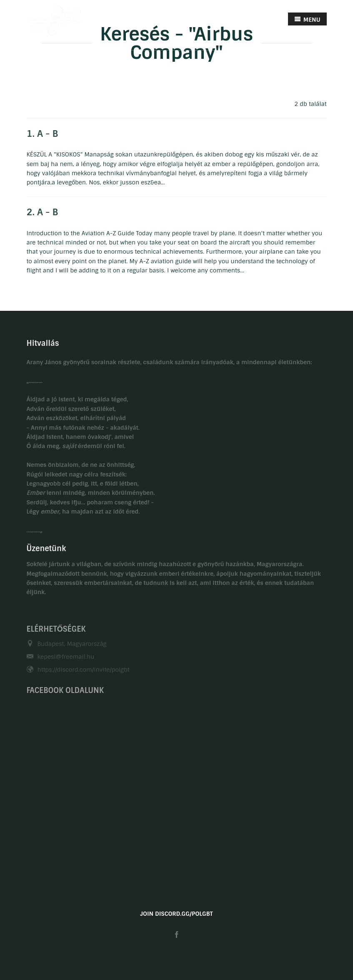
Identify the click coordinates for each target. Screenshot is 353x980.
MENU (307, 19)
